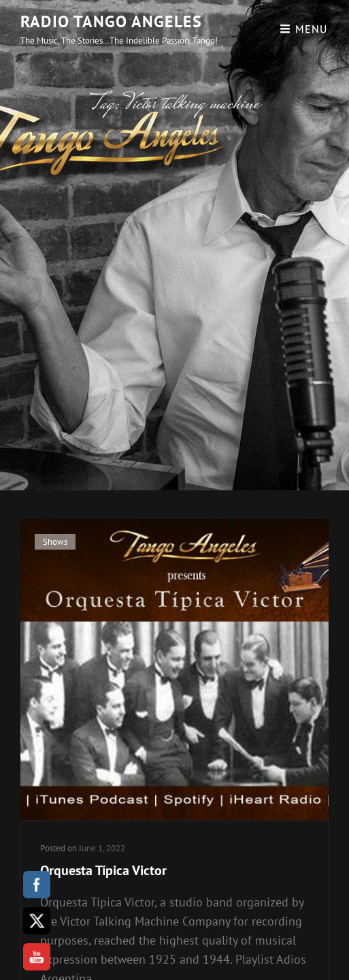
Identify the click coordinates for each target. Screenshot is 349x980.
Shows (55, 542)
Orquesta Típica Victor (103, 870)
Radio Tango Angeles (111, 21)
